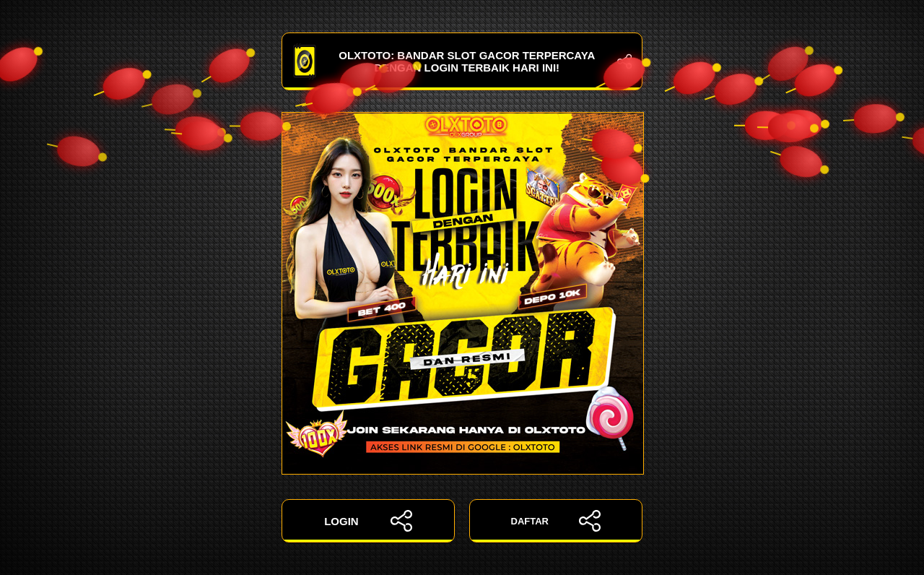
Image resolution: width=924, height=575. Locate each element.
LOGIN (368, 521)
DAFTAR (556, 521)
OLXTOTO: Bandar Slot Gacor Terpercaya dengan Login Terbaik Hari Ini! (462, 61)
